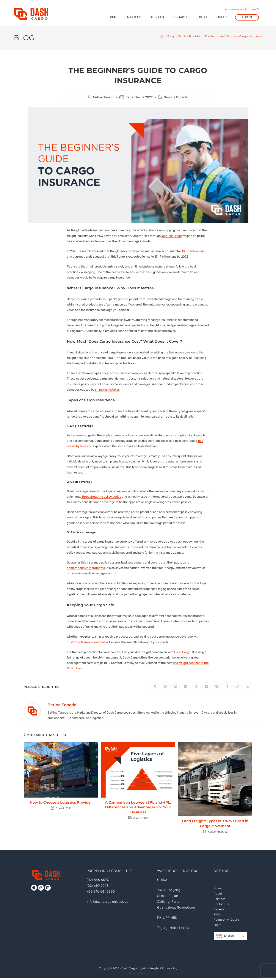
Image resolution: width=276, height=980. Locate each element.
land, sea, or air (171, 236)
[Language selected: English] (230, 938)
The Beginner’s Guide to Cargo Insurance (234, 36)
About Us (134, 17)
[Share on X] (155, 687)
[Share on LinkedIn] (186, 687)
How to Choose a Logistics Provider (61, 802)
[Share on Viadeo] (238, 687)
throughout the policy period (101, 497)
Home (114, 17)
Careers (222, 17)
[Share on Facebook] (165, 687)
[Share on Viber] (196, 687)
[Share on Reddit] (217, 687)
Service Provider (177, 97)
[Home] (162, 36)
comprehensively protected (86, 568)
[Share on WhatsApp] (248, 687)
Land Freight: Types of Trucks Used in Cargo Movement (215, 823)
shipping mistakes (107, 390)
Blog (203, 17)
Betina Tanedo (104, 97)
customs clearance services (86, 642)
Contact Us (181, 17)
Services (157, 17)
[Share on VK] (207, 687)
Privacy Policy (138, 975)
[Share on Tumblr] (227, 687)
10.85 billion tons (193, 251)
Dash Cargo (182, 652)
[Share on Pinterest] (176, 687)
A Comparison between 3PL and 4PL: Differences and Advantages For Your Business (138, 807)
